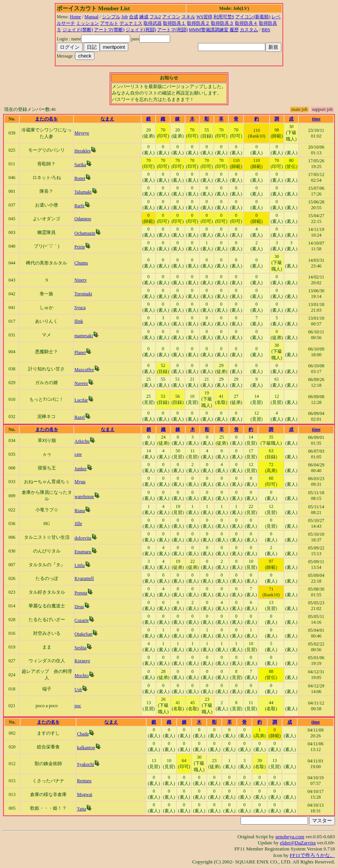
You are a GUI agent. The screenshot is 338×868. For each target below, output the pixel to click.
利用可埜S (224, 17)
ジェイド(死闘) (141, 30)
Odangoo (83, 219)
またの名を (46, 119)
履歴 (234, 30)
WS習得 (204, 17)
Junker (81, 469)
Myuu (80, 482)
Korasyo (82, 661)
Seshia (81, 648)
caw (78, 454)
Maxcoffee (84, 370)
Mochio (82, 676)
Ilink (79, 321)
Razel (79, 417)
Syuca (80, 307)
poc (78, 706)
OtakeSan (84, 634)
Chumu (81, 263)
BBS (266, 30)
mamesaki (84, 336)
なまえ (107, 119)
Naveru (81, 383)
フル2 (155, 17)
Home (75, 17)
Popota (81, 593)
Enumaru (83, 552)
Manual (92, 17)
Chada (83, 734)
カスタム (249, 30)
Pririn (79, 247)
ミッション (88, 23)
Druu (79, 607)
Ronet (80, 178)
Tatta (81, 809)
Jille (78, 524)
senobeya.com (290, 837)
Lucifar (81, 400)
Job (125, 17)
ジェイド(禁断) (78, 30)
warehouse (84, 496)
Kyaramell (84, 578)
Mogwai (84, 794)
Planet (80, 352)
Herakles (82, 151)
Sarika (80, 165)
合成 (134, 17)
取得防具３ (222, 23)
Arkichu (82, 441)
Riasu (80, 511)
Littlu (80, 565)
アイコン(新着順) (253, 17)
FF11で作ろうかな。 (312, 855)
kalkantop (86, 748)
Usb (78, 690)
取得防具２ (198, 23)
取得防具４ (246, 23)
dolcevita (83, 538)
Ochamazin (85, 233)
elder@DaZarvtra (298, 843)
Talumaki (83, 192)
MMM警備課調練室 (209, 30)
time (316, 119)
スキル (188, 17)
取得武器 (153, 23)
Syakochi (85, 764)
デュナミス (131, 23)
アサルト (109, 23)
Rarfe (79, 206)
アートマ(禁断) (109, 30)
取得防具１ (174, 23)
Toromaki (83, 294)
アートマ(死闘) (172, 30)
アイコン (171, 17)
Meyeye (82, 133)
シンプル (111, 17)
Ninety (81, 280)
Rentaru (84, 781)
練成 (144, 17)
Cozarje (82, 620)
